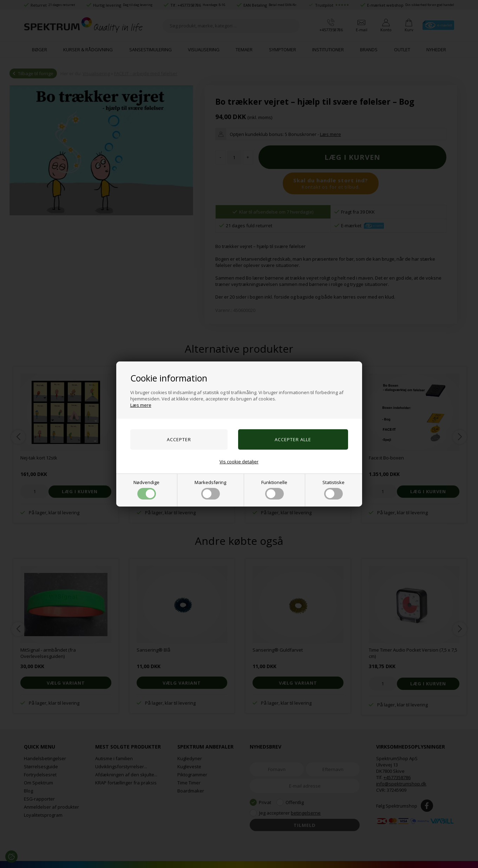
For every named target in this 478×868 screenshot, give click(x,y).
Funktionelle (274, 489)
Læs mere (141, 405)
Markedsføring (210, 489)
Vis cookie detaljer (239, 462)
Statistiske (333, 489)
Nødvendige (146, 489)
